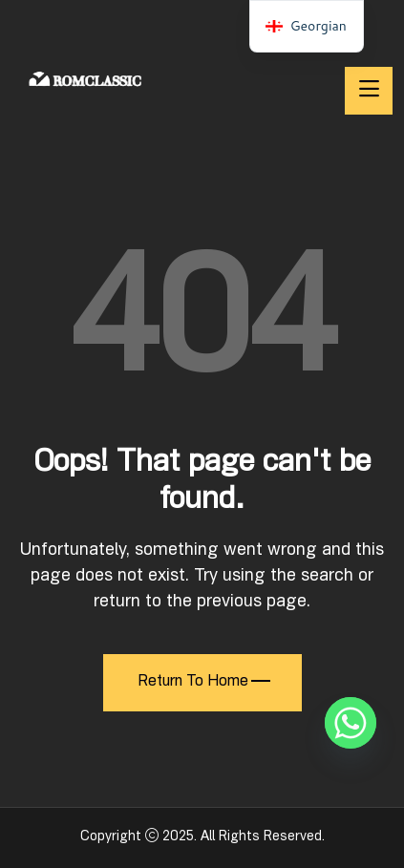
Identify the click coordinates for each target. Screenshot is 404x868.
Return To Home (204, 683)
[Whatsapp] (351, 723)
